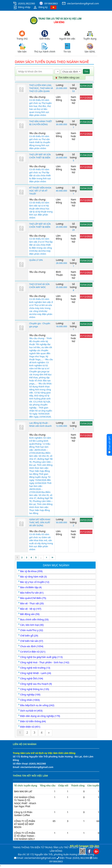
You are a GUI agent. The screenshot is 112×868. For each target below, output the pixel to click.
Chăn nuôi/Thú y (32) (32, 630)
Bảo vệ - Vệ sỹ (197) (31, 609)
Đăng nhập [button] (22, 7)
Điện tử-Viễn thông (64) (33, 721)
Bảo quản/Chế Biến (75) (33, 598)
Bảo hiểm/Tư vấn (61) (32, 593)
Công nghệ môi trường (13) (35, 668)
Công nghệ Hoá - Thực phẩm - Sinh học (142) (45, 662)
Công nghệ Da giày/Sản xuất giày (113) (42, 657)
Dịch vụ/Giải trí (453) (31, 711)
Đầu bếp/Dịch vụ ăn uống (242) (37, 705)
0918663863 (51, 3)
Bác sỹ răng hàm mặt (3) (33, 577)
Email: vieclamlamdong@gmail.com (36, 858)
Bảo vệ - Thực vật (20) (32, 603)
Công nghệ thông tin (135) (35, 689)
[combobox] (57, 72)
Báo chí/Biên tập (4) (31, 587)
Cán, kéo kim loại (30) (32, 625)
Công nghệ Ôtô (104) (32, 678)
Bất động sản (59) (30, 614)
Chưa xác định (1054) (32, 646)
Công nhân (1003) (30, 700)
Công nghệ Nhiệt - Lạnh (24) (36, 673)
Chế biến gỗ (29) (29, 636)
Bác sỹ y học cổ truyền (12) (35, 582)
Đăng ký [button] (40, 7)
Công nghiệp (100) (30, 695)
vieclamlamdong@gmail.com (83, 3)
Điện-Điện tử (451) (30, 727)
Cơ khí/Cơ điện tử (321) (33, 652)
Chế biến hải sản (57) (32, 641)
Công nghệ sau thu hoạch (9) (36, 684)
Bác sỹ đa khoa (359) (31, 571)
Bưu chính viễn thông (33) (34, 619)
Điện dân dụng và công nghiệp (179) (40, 716)
